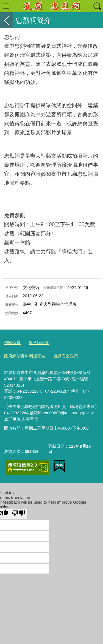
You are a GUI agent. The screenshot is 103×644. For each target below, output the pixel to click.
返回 (7, 20)
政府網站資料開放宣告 (25, 356)
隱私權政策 (39, 343)
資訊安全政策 (66, 356)
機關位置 (12, 343)
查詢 (97, 6)
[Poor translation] (18, 514)
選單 (6, 6)
